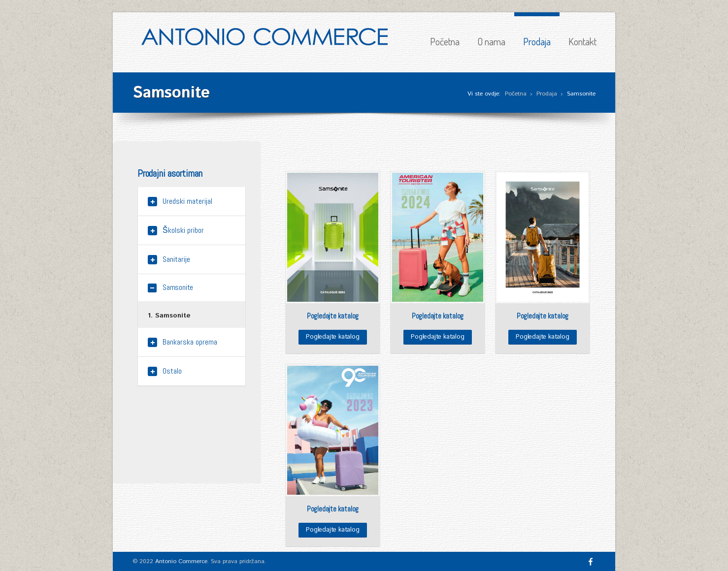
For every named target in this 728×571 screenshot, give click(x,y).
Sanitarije (176, 259)
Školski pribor (183, 230)
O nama (491, 41)
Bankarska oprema (190, 342)
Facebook (591, 562)
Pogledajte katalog (332, 337)
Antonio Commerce (181, 561)
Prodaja (537, 41)
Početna (445, 41)
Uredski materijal (187, 201)
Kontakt (582, 41)
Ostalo (172, 371)
